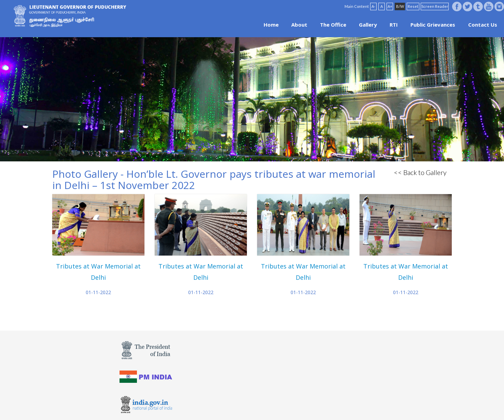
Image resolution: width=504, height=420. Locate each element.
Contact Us (483, 25)
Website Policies (228, 404)
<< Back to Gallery (420, 172)
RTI (394, 25)
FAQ (253, 404)
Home (271, 25)
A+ (390, 6)
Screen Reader (435, 6)
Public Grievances (433, 25)
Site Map (271, 404)
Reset (413, 6)
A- (373, 6)
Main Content (357, 6)
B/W (400, 6)
